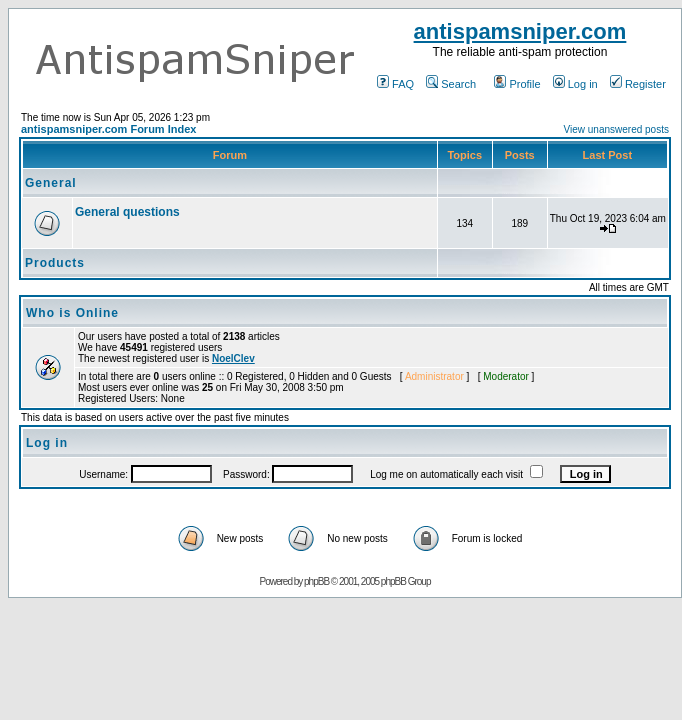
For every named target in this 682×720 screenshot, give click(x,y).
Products (55, 263)
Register (638, 84)
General (51, 183)
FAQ (395, 84)
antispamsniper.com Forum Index (108, 129)
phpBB (316, 581)
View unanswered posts (616, 129)
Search (451, 84)
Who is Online (72, 313)
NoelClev (233, 358)
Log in (575, 84)
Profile (517, 84)
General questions (127, 212)
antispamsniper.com (520, 31)
